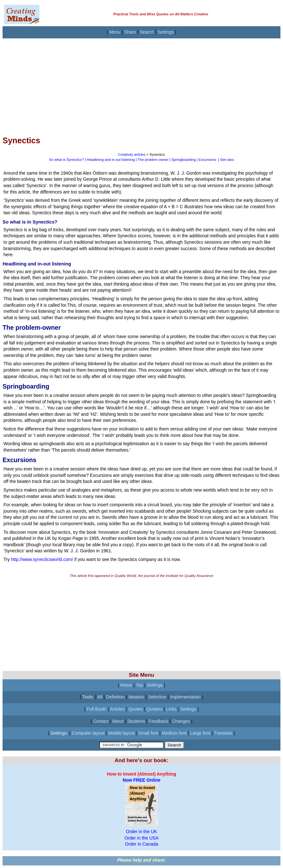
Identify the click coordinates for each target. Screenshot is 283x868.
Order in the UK (141, 832)
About (118, 721)
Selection (157, 697)
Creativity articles (132, 154)
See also (227, 160)
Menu (115, 32)
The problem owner (153, 160)
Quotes (136, 709)
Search (147, 32)
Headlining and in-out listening (111, 160)
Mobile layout (121, 733)
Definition (115, 697)
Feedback (158, 721)
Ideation (136, 697)
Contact (101, 721)
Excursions (207, 160)
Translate (223, 733)
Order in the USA (142, 838)
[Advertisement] (141, 83)
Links (171, 709)
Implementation (185, 697)
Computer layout (88, 733)
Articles (117, 709)
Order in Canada (141, 844)
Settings (166, 32)
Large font (200, 733)
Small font (148, 733)
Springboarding (183, 160)
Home (126, 685)
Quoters (154, 709)
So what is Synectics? (66, 160)
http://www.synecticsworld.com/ (42, 559)
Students (136, 721)
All (100, 697)
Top (139, 685)
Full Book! (97, 709)
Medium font (174, 733)
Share (130, 32)
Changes (181, 721)
